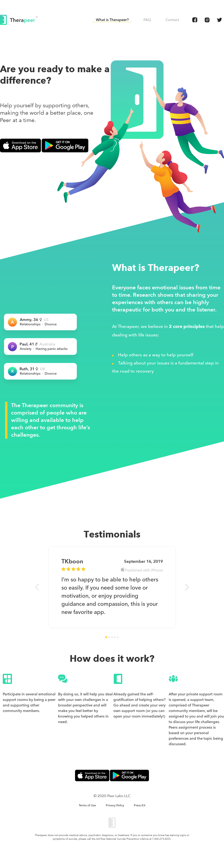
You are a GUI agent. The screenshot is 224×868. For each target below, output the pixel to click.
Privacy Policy (115, 805)
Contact (172, 20)
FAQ (147, 20)
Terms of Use (87, 805)
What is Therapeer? (112, 20)
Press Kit (140, 805)
